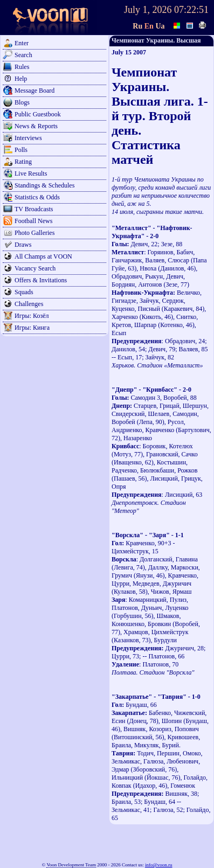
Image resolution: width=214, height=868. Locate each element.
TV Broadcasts (34, 209)
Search (23, 55)
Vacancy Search (35, 268)
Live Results (31, 173)
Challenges (29, 304)
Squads (24, 292)
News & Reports (36, 126)
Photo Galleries (34, 233)
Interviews (28, 138)
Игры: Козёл (32, 316)
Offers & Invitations (41, 280)
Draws (23, 245)
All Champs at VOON (43, 256)
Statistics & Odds (37, 197)
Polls (21, 150)
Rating (23, 162)
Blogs (22, 102)
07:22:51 (191, 10)
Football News (33, 221)
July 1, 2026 (148, 10)
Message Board (34, 91)
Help (21, 79)
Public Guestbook (38, 114)
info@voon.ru (159, 865)
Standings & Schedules (44, 185)
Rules (22, 67)
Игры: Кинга (32, 328)
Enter (22, 43)
